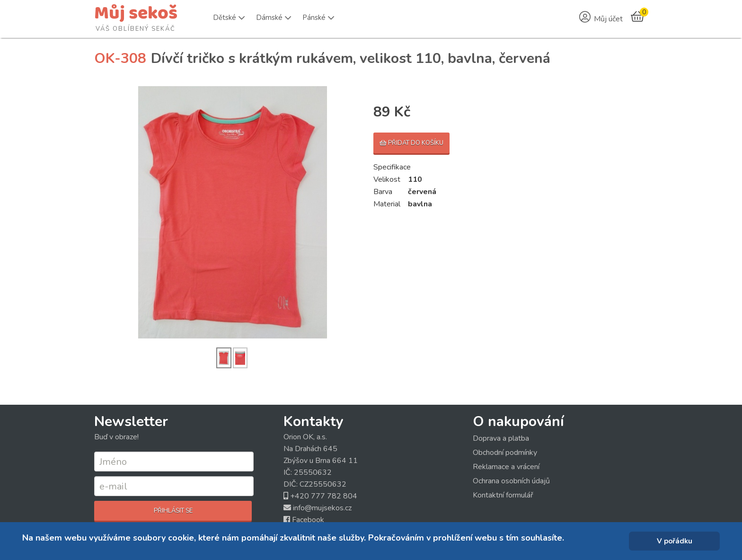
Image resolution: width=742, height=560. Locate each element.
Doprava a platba (501, 438)
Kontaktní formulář (503, 495)
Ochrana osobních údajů (511, 481)
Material (387, 204)
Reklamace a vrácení (506, 467)
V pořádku (675, 541)
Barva (383, 192)
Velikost (387, 179)
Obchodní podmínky (505, 453)
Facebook (308, 520)
